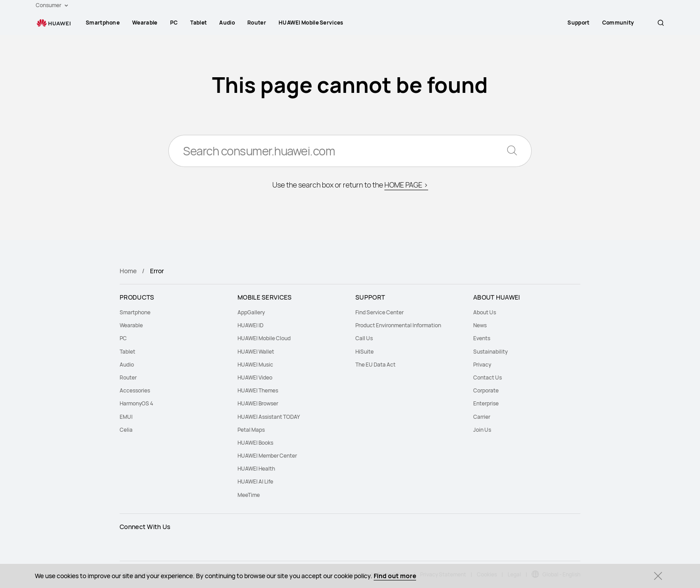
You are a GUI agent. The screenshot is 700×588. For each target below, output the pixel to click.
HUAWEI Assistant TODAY (269, 417)
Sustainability (490, 352)
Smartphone (103, 23)
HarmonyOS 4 (136, 403)
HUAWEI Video (255, 377)
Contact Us (487, 377)
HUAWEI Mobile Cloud (264, 338)
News (480, 325)
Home (128, 271)
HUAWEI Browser (258, 403)
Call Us (364, 338)
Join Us (482, 430)
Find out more (395, 576)
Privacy (482, 365)
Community (629, 23)
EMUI (126, 417)
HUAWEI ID (250, 325)
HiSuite (365, 352)
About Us (485, 312)
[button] (661, 23)
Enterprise (486, 403)
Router (257, 23)
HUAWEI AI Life (255, 482)
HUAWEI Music (255, 365)
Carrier (482, 417)
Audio (227, 23)
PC (174, 23)
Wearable (145, 23)
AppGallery (251, 312)
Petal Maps (251, 430)
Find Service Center (379, 312)
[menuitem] (103, 23)
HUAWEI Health (256, 469)
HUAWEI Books (255, 443)
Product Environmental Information (398, 325)
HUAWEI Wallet (256, 352)
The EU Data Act (375, 365)
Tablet (198, 23)
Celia (126, 430)
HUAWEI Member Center (267, 456)
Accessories (135, 390)
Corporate (486, 390)
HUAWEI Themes (258, 390)
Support (589, 23)
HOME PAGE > (406, 185)
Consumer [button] (52, 5)
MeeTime (249, 495)
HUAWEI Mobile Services (311, 23)
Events (482, 338)
